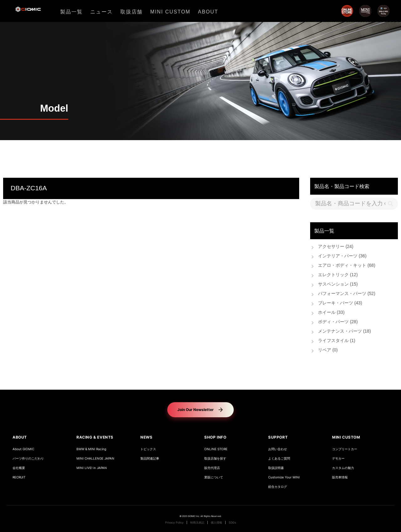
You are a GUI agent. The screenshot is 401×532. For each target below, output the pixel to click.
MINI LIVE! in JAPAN (92, 468)
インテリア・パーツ (342, 256)
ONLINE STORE (216, 449)
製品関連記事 (150, 458)
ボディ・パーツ (338, 322)
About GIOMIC (23, 449)
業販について (214, 477)
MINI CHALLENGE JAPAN (95, 458)
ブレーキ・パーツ (340, 303)
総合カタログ (278, 487)
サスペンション (338, 284)
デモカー (338, 458)
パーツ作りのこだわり (28, 458)
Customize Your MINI (284, 477)
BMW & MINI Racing (91, 449)
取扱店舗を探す (215, 458)
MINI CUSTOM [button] (346, 437)
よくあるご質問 (279, 458)
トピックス (148, 449)
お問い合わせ (278, 449)
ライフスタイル (337, 341)
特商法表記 (197, 523)
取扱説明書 (276, 468)
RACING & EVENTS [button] (95, 437)
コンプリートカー (345, 449)
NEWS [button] (146, 437)
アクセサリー (336, 247)
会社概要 (19, 468)
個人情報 (216, 523)
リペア (328, 350)
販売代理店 (212, 468)
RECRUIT (19, 477)
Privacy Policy (174, 523)
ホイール (331, 313)
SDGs (232, 523)
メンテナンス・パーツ (344, 332)
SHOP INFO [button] (215, 437)
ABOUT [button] (20, 437)
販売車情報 (340, 477)
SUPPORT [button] (278, 437)
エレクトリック (338, 275)
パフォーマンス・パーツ (347, 294)
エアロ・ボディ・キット (347, 266)
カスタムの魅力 (343, 468)
